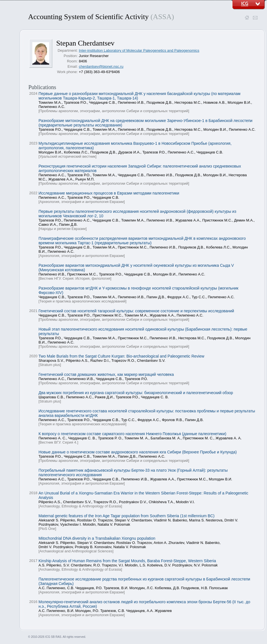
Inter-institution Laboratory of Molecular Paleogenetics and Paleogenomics (139, 50)
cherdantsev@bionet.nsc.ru (101, 66)
